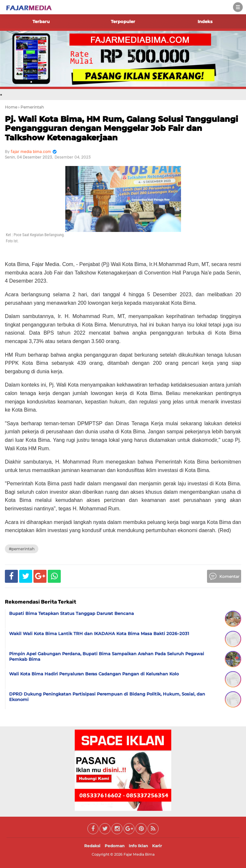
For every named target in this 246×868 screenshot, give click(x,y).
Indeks (205, 21)
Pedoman (115, 846)
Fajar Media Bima (139, 854)
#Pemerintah (22, 549)
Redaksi (92, 846)
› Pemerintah (31, 107)
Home (11, 107)
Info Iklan (138, 846)
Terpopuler (123, 21)
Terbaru (41, 21)
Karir (157, 846)
